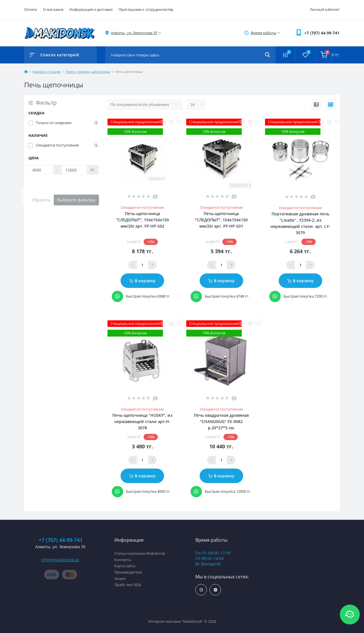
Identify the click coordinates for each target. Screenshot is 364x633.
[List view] (316, 105)
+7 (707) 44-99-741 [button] (61, 540)
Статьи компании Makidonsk (140, 553)
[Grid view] (331, 105)
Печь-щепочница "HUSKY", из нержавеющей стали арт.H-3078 (142, 421)
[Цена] (41, 170)
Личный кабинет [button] (325, 9)
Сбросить (41, 200)
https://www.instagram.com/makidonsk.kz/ (201, 590)
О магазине (53, 9)
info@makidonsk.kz (60, 560)
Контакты (123, 560)
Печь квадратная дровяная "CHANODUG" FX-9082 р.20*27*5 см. (221, 421)
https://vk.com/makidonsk (215, 590)
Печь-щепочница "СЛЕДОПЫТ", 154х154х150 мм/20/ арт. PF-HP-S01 (221, 220)
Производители (128, 572)
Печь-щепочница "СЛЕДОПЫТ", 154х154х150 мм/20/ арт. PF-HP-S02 (142, 220)
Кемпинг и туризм (47, 72)
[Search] (267, 55)
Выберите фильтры (76, 200)
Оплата (31, 9)
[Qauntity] (142, 265)
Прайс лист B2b (128, 585)
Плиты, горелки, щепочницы (88, 72)
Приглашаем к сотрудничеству (146, 9)
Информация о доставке (91, 9)
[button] (322, 33)
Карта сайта (125, 566)
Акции (120, 578)
